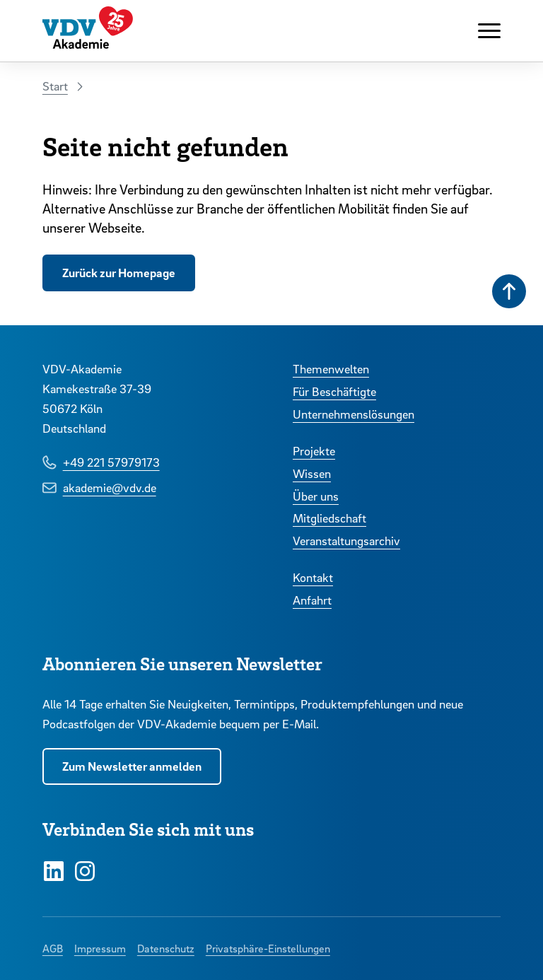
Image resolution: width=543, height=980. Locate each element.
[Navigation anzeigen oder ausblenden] (489, 31)
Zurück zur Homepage (119, 273)
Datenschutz (166, 948)
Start (55, 86)
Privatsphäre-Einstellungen (268, 948)
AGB (53, 948)
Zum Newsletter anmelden (132, 766)
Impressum (100, 948)
